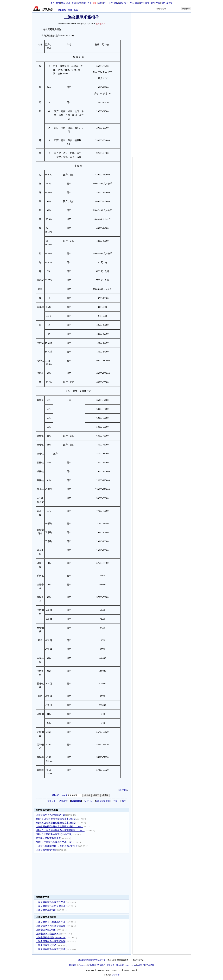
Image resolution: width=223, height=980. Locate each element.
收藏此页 (63, 801)
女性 (121, 3)
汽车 (105, 3)
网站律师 (120, 965)
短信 (147, 3)
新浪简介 (73, 965)
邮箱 (158, 3)
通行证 (169, 3)
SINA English (130, 965)
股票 (79, 3)
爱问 (153, 3)
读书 (126, 3)
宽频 (100, 3)
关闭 (123, 801)
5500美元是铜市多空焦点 (48, 838)
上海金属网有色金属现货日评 (51, 949)
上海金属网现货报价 (46, 850)
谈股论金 (52, 801)
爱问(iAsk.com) (59, 795)
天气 (142, 3)
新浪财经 (62, 10)
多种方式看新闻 (103, 801)
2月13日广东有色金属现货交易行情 (53, 842)
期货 (70, 10)
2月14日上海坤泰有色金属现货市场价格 (56, 823)
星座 (137, 3)
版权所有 (116, 975)
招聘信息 (110, 965)
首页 (53, 3)
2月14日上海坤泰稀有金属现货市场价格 (56, 819)
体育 (63, 3)
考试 (132, 3)
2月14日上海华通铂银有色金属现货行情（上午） (60, 830)
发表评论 (123, 790)
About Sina (83, 965)
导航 (163, 3)
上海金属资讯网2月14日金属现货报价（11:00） (59, 827)
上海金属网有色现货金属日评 (51, 906)
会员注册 (141, 965)
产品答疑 (150, 965)
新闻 (58, 3)
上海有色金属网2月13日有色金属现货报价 (57, 846)
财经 (74, 3)
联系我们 (101, 965)
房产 (111, 3)
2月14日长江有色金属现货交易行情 (53, 834)
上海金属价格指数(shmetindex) (51, 938)
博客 (89, 3)
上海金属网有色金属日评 (48, 934)
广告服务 (92, 965)
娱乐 (68, 3)
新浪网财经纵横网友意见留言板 (92, 960)
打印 (115, 801)
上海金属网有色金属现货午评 (51, 815)
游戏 (116, 3)
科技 (84, 3)
